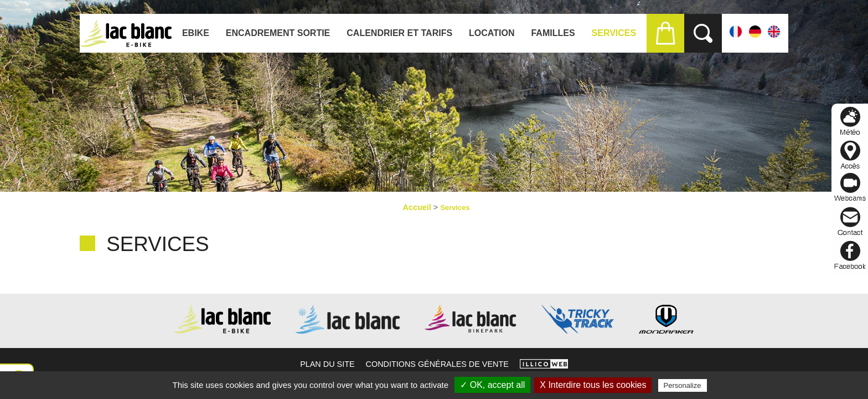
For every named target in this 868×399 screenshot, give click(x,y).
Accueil (417, 207)
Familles (553, 33)
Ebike (196, 33)
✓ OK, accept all (492, 385)
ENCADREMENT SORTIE (278, 33)
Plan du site (327, 364)
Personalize (683, 385)
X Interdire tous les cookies (593, 385)
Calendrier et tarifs (399, 33)
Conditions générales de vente (437, 364)
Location (492, 33)
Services (614, 33)
